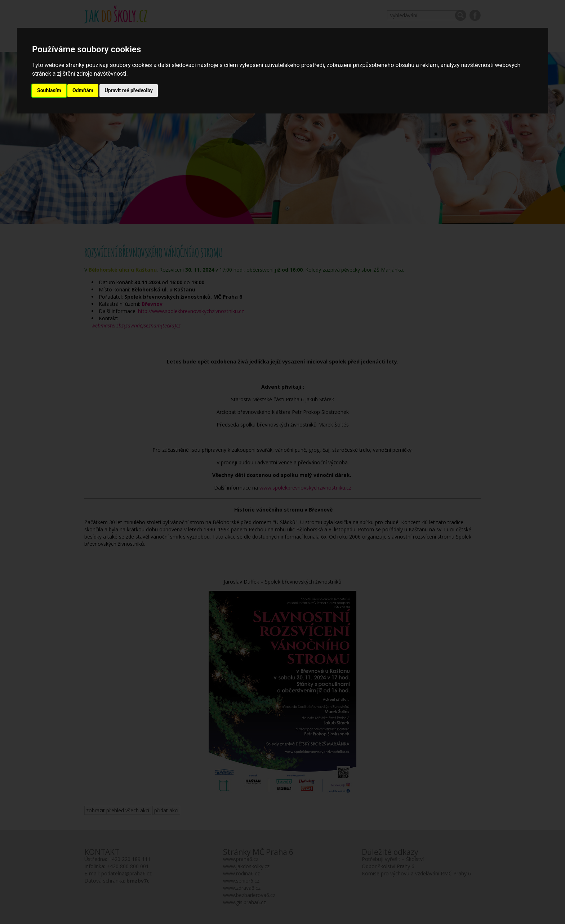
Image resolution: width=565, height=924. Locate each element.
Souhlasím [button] (49, 90)
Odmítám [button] (83, 90)
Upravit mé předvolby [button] (128, 90)
